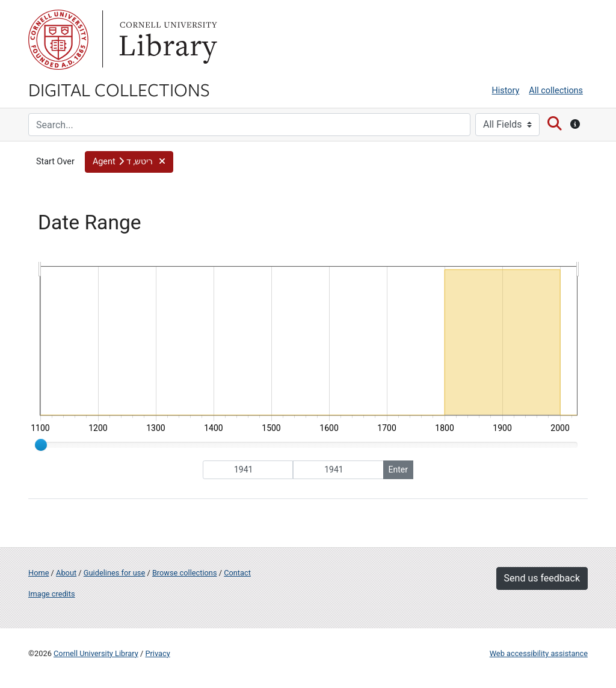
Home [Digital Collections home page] (38, 573)
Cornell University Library (96, 653)
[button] (129, 162)
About (66, 573)
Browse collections (185, 573)
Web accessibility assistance (539, 653)
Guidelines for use (114, 573)
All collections (556, 91)
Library (167, 40)
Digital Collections (119, 89)
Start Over (55, 162)
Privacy (157, 653)
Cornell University (58, 40)
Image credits (52, 594)
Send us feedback (542, 578)
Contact (237, 573)
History (506, 91)
